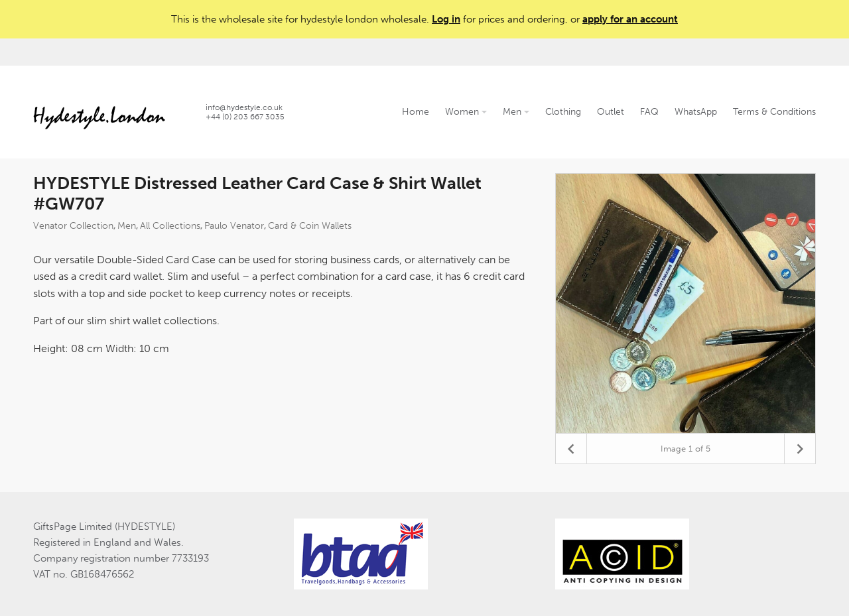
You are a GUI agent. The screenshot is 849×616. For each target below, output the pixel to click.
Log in (446, 19)
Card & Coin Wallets (310, 226)
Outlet (611, 112)
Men (516, 112)
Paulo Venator (234, 226)
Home (416, 112)
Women (466, 112)
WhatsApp (696, 112)
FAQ (649, 112)
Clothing (563, 112)
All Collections (170, 226)
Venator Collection (73, 226)
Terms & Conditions (774, 112)
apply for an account (630, 19)
